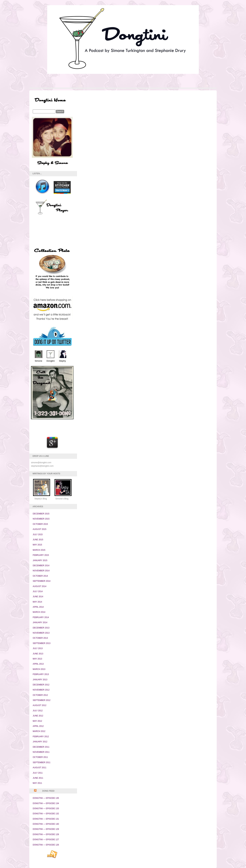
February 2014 (41, 617)
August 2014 (40, 586)
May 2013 (37, 659)
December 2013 (41, 628)
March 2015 (39, 550)
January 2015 (40, 560)
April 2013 (38, 664)
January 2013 (40, 680)
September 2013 (42, 643)
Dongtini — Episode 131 (46, 819)
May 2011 (37, 783)
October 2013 (40, 638)
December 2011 (41, 747)
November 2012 (41, 690)
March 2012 (39, 731)
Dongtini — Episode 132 (46, 814)
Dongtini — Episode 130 (46, 824)
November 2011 (41, 752)
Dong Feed (48, 791)
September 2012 (42, 700)
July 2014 (38, 591)
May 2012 (37, 721)
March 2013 (39, 669)
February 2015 (41, 555)
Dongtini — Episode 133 (46, 808)
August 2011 (40, 768)
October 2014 (40, 576)
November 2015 (41, 519)
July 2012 (38, 711)
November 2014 (41, 571)
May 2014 (37, 602)
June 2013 (38, 654)
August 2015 (40, 529)
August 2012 (40, 705)
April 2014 (38, 607)
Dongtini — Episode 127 (46, 840)
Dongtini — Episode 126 (46, 845)
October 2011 (40, 757)
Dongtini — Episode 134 (46, 803)
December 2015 (41, 514)
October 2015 (40, 524)
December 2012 (41, 685)
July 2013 (38, 648)
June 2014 (38, 597)
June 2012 (38, 716)
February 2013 (41, 674)
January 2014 (40, 622)
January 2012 (40, 742)
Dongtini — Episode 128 (46, 834)
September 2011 (42, 762)
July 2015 (38, 535)
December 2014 (41, 566)
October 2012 (40, 695)
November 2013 (41, 633)
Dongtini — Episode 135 (46, 798)
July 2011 (38, 773)
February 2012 (41, 737)
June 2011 (38, 778)
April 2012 (38, 726)
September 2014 (42, 581)
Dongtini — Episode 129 (46, 829)
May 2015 (37, 545)
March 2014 (39, 612)
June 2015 (38, 540)
